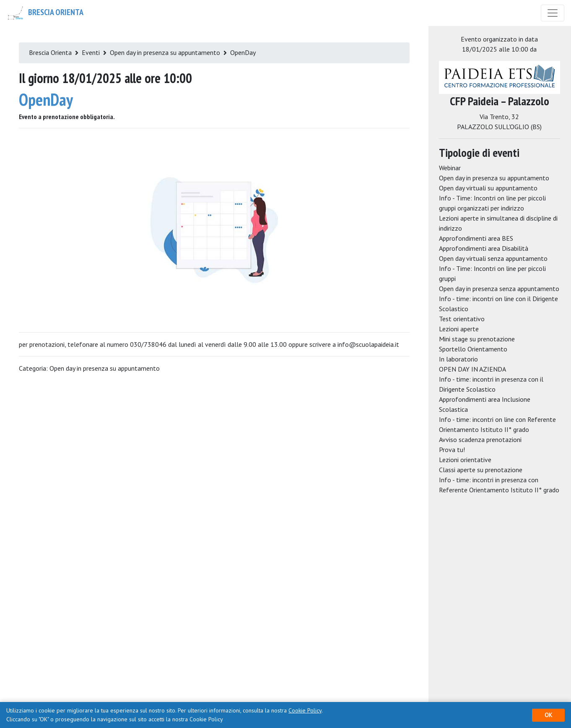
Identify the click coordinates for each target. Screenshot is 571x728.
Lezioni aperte (459, 329)
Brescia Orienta (45, 13)
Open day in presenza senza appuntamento (499, 289)
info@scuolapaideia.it (368, 344)
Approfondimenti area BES (476, 238)
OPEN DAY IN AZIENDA (472, 369)
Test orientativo (462, 319)
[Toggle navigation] (553, 13)
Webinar (450, 168)
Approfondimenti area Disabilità (484, 248)
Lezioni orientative (465, 460)
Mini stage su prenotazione (477, 339)
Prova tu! (452, 450)
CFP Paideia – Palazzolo (500, 101)
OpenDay (243, 52)
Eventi (91, 52)
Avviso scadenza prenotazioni (480, 439)
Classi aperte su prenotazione (481, 470)
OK (548, 715)
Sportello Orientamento (473, 349)
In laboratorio (458, 359)
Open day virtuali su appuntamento (488, 188)
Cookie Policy (305, 710)
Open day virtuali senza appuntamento (493, 258)
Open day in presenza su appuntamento (165, 52)
